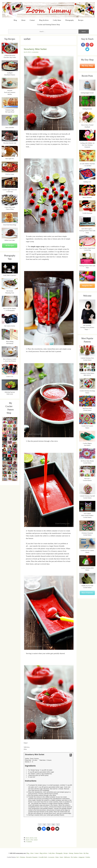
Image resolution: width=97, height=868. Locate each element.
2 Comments (29, 842)
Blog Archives (44, 20)
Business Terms (78, 853)
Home (57, 857)
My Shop (86, 853)
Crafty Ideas (57, 20)
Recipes (81, 20)
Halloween (67, 857)
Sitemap (71, 853)
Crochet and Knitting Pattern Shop (48, 25)
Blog (15, 20)
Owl (18, 857)
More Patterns (87, 593)
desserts (32, 838)
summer (36, 840)
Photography (70, 20)
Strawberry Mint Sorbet (35, 49)
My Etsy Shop (87, 66)
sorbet (32, 840)
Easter (61, 857)
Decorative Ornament (32, 857)
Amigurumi (81, 857)
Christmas (22, 857)
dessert (27, 838)
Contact (32, 20)
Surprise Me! (87, 286)
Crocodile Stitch (43, 857)
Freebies (88, 857)
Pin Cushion (74, 857)
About (23, 20)
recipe (36, 838)
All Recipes (10, 245)
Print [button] (71, 755)
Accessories (51, 857)
